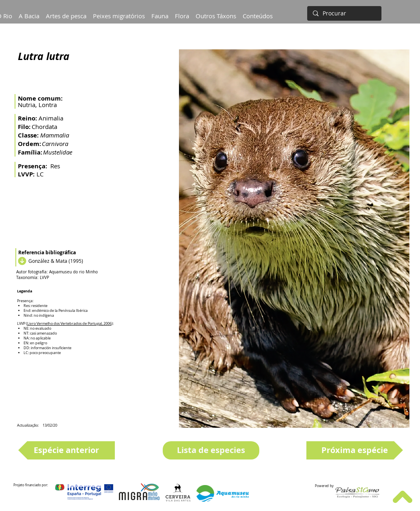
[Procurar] (344, 13)
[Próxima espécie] (355, 450)
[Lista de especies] (211, 450)
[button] (29, 12)
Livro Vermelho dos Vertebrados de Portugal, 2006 (69, 324)
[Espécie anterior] (67, 450)
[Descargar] (21, 261)
